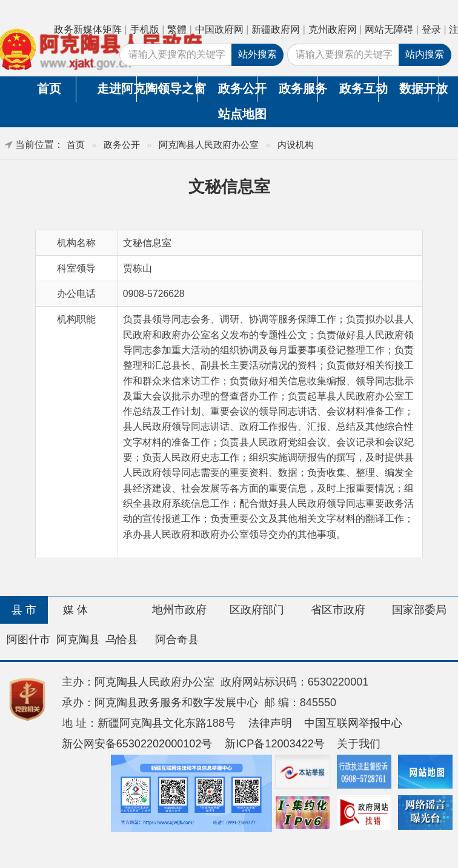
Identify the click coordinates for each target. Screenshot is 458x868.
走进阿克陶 (116, 88)
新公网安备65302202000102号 (137, 744)
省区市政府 (338, 610)
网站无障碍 (389, 29)
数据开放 (419, 88)
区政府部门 (257, 610)
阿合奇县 (177, 639)
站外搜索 (257, 54)
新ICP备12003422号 (275, 744)
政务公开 (237, 88)
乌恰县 (122, 639)
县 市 (24, 610)
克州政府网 (333, 29)
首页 (49, 88)
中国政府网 (219, 29)
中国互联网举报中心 (353, 723)
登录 (431, 29)
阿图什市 (28, 639)
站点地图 (238, 114)
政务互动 (359, 88)
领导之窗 (177, 88)
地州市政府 (179, 610)
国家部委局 (419, 610)
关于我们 (359, 744)
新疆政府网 (276, 29)
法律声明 (270, 723)
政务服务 (298, 88)
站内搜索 (425, 54)
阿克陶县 (78, 639)
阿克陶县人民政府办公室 (209, 145)
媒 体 (75, 610)
